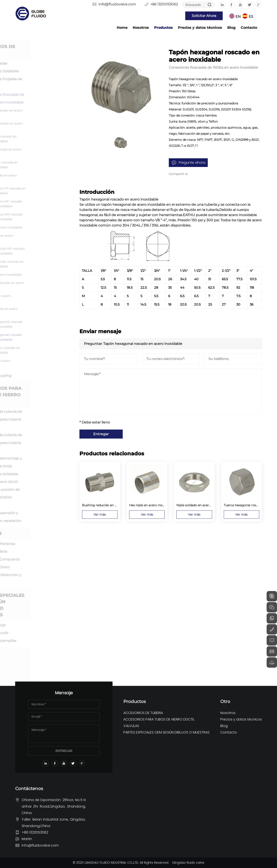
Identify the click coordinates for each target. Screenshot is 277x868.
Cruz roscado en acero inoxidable (43, 178)
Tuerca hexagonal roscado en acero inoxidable (46, 324)
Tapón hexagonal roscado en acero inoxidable (45, 337)
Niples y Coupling (39, 376)
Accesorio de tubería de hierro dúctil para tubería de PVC (43, 443)
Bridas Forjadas (37, 63)
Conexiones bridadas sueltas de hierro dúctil (41, 478)
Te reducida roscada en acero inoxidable (43, 165)
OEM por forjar (36, 625)
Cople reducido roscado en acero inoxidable (46, 264)
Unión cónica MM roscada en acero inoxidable (46, 217)
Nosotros (141, 28)
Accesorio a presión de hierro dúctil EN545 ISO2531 (42, 497)
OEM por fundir (38, 633)
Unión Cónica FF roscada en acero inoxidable (47, 191)
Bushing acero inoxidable (45, 275)
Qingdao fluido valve (188, 863)
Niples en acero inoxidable (46, 227)
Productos (163, 28)
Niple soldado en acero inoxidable (43, 311)
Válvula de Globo (38, 567)
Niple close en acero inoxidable (41, 238)
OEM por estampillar (42, 641)
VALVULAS (33, 533)
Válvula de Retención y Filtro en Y (43, 579)
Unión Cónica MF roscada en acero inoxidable (45, 204)
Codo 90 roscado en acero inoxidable (46, 126)
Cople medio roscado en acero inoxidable (44, 350)
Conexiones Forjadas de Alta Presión (43, 83)
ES (251, 17)
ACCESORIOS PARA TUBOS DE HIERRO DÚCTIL (42, 395)
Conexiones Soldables (43, 71)
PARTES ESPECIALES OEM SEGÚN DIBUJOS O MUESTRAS (44, 605)
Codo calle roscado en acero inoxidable (43, 139)
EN (238, 17)
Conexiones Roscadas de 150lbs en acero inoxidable (44, 98)
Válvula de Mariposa (41, 544)
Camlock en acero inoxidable (40, 363)
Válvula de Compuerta (43, 559)
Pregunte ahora (192, 163)
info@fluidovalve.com (117, 4)
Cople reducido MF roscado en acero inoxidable (47, 251)
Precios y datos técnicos (200, 28)
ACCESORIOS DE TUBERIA (39, 50)
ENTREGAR (64, 751)
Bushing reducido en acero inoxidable (46, 285)
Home (122, 28)
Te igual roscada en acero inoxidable (45, 152)
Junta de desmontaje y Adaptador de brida (43, 462)
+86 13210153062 (164, 4)
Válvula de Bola (37, 551)
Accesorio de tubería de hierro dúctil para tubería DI (43, 419)
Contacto (249, 28)
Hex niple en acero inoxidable (40, 298)
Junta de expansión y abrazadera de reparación (43, 517)
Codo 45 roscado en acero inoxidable (46, 113)
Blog (231, 28)
